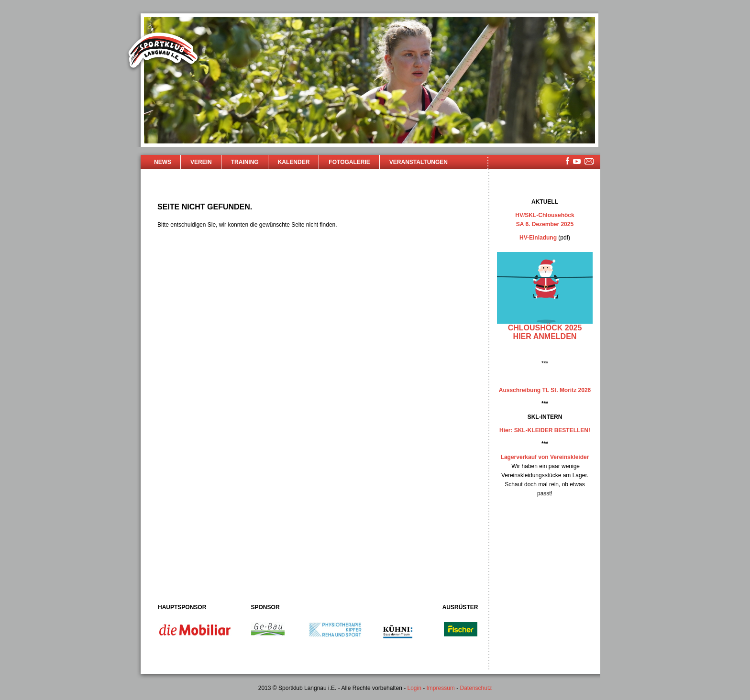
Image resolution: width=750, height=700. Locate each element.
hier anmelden (545, 336)
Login (414, 688)
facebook (568, 161)
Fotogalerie (349, 162)
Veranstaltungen (419, 162)
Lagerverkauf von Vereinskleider (545, 457)
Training (245, 162)
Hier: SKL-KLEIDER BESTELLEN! (545, 430)
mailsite (589, 162)
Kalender (294, 162)
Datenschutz (476, 688)
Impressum (441, 688)
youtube (577, 161)
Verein (201, 162)
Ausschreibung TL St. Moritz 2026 (545, 390)
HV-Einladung (538, 238)
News (163, 162)
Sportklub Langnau (163, 52)
